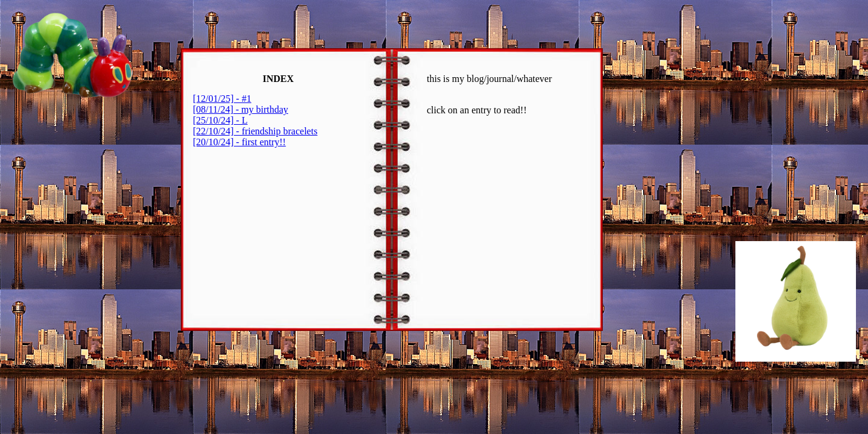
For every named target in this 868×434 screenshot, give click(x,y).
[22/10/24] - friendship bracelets (255, 131)
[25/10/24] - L (220, 120)
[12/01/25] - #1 (222, 99)
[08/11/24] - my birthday (241, 109)
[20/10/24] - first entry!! (239, 142)
